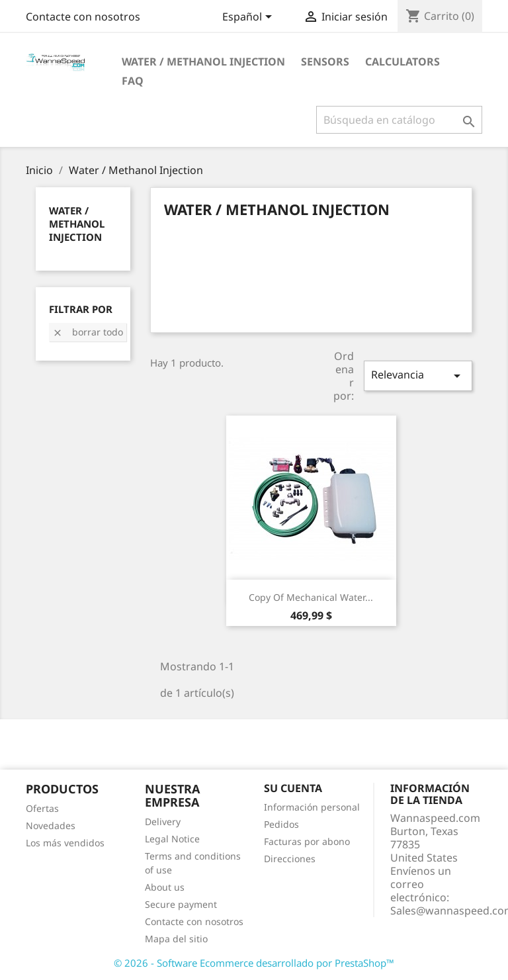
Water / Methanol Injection (203, 62)
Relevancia (418, 376)
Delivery (163, 822)
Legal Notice (172, 839)
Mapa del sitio (176, 939)
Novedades (51, 825)
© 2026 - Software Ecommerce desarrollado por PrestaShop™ (254, 963)
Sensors (325, 62)
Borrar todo (88, 332)
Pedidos (281, 824)
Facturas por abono (307, 841)
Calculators (402, 62)
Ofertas (42, 808)
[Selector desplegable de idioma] (249, 18)
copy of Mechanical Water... (311, 597)
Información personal (312, 807)
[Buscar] (399, 120)
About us (165, 887)
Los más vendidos (65, 843)
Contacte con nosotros (83, 17)
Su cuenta (293, 788)
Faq (133, 81)
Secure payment (181, 904)
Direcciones (290, 859)
